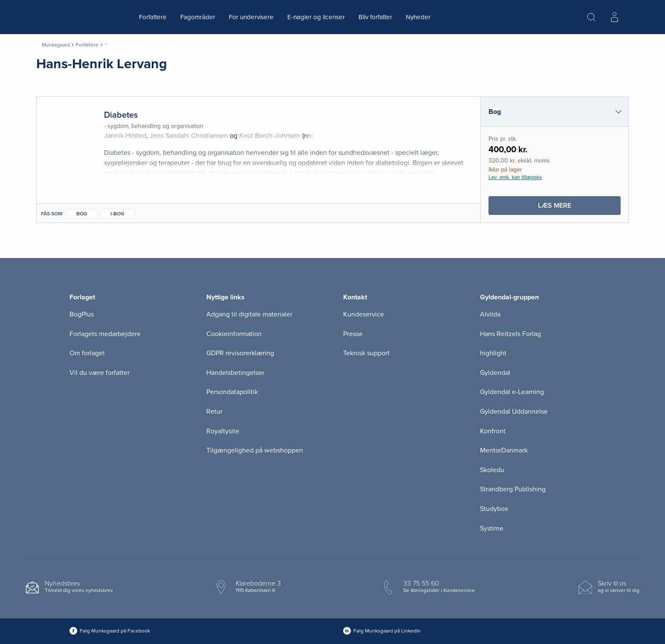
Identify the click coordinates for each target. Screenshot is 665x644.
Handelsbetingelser (235, 373)
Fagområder (198, 17)
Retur (214, 412)
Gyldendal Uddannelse (514, 412)
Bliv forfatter (375, 17)
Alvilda (490, 314)
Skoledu (492, 470)
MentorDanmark (504, 450)
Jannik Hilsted (125, 136)
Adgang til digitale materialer (249, 314)
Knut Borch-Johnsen (270, 136)
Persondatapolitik (232, 392)
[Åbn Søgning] (591, 17)
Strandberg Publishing (513, 489)
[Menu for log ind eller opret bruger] (614, 17)
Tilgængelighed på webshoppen (255, 450)
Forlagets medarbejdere (105, 334)
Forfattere (153, 17)
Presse (353, 334)
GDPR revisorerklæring (240, 353)
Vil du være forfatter (100, 373)
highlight (493, 353)
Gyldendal (495, 373)
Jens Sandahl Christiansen (189, 136)
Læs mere (570, 207)
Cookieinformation (234, 334)
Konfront (493, 431)
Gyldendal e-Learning (512, 392)
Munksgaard (56, 45)
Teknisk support (366, 353)
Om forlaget (87, 353)
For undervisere (251, 17)
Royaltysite (223, 431)
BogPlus (82, 314)
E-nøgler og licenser (316, 17)
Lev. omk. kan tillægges (515, 177)
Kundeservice (364, 314)
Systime (492, 528)
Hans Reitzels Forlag (510, 334)
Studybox (494, 509)
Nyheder (418, 17)
